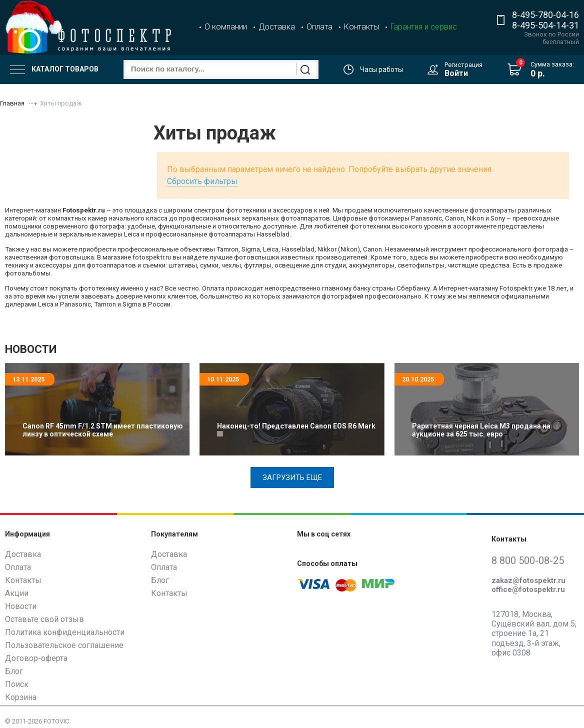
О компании (226, 27)
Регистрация (463, 65)
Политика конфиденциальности (65, 632)
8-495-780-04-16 (545, 15)
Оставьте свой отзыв (44, 619)
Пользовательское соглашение (64, 645)
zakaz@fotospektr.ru (528, 580)
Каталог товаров (54, 69)
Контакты (361, 27)
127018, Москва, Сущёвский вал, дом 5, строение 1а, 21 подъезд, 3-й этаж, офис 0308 (534, 633)
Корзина (21, 697)
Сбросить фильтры (202, 181)
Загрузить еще (292, 477)
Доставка (277, 27)
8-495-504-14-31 (545, 25)
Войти (456, 73)
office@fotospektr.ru (528, 589)
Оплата (319, 27)
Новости (21, 606)
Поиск (17, 684)
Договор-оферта (36, 658)
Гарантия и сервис (424, 27)
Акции (17, 593)
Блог (14, 671)
